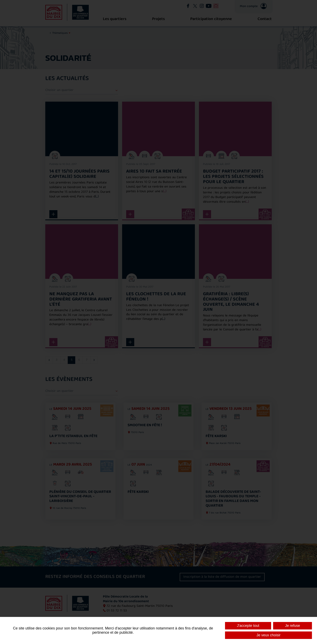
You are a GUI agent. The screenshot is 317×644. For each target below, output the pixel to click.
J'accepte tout (248, 626)
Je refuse (293, 626)
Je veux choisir (268, 635)
